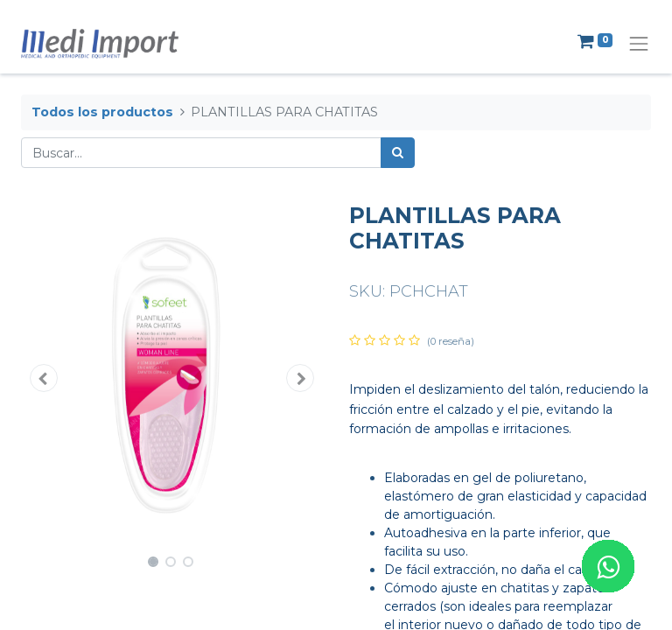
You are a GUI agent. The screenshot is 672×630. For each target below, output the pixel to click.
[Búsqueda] (398, 153)
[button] (44, 378)
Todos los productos (102, 112)
